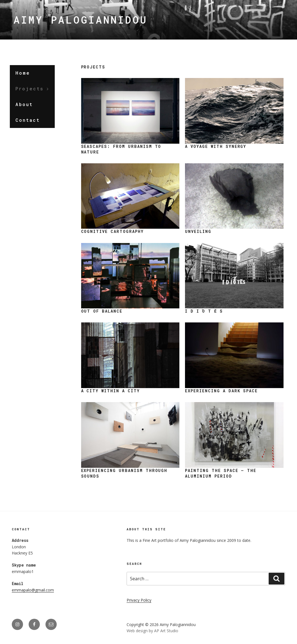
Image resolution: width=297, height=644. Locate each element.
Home (23, 73)
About (24, 104)
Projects (33, 89)
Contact (28, 120)
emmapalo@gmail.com (33, 590)
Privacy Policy (139, 600)
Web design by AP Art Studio (152, 631)
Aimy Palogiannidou (80, 20)
